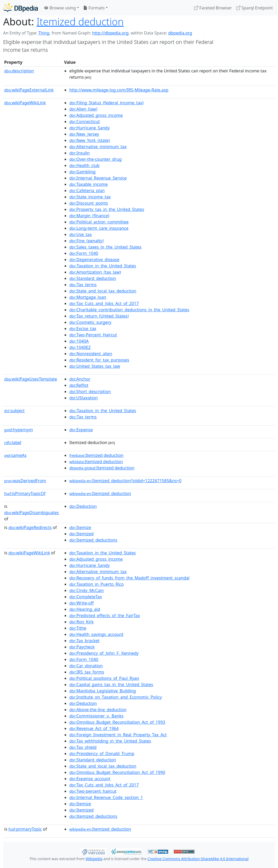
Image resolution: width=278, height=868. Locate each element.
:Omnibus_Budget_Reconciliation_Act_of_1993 (117, 722)
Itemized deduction (80, 21)
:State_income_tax (90, 197)
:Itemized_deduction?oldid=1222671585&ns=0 (125, 481)
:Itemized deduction (96, 455)
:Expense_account (90, 779)
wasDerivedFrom (25, 481)
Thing (44, 33)
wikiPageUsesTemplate (31, 379)
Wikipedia (94, 859)
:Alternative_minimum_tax (98, 147)
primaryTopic (25, 829)
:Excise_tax (83, 329)
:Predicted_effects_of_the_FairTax (105, 616)
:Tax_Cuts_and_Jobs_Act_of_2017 (104, 303)
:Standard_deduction (93, 278)
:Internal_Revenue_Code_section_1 (106, 797)
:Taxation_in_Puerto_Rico (97, 584)
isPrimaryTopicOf (25, 493)
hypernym (19, 430)
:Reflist (79, 385)
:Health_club (84, 165)
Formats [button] (94, 8)
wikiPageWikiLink (25, 103)
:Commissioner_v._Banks (96, 716)
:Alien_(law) (83, 109)
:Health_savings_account (96, 634)
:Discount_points (89, 203)
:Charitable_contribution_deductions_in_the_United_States (129, 310)
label (13, 442)
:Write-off (81, 603)
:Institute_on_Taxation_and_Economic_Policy (116, 697)
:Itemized (81, 534)
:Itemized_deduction (100, 493)
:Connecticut (85, 122)
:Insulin (80, 153)
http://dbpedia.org (110, 33)
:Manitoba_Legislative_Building (103, 691)
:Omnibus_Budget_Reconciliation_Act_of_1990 (117, 772)
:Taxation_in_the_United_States (103, 266)
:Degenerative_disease (94, 260)
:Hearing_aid (85, 609)
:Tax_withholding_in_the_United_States (110, 741)
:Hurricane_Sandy (90, 128)
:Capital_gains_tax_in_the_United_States (111, 685)
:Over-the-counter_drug (95, 159)
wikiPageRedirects (30, 527)
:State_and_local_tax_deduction (103, 291)
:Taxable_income (89, 184)
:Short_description (90, 392)
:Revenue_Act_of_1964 (94, 728)
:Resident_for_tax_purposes (99, 360)
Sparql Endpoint (254, 8)
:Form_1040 (84, 253)
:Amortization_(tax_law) (95, 272)
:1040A (79, 341)
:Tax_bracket (84, 641)
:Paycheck (82, 647)
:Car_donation (86, 666)
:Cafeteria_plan (87, 191)
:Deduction (83, 506)
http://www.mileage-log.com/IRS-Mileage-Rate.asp (119, 90)
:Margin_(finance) (89, 216)
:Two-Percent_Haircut (93, 335)
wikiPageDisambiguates (32, 513)
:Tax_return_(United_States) (99, 316)
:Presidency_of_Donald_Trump (102, 754)
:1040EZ (80, 347)
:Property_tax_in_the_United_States (107, 209)
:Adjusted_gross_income (96, 115)
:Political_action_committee (99, 222)
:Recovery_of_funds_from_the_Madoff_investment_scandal (129, 578)
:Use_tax (81, 234)
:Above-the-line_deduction (98, 710)
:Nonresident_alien (91, 354)
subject (14, 411)
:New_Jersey (84, 134)
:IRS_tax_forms (87, 672)
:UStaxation (84, 398)
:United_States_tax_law (95, 366)
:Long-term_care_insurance (99, 228)
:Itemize (80, 527)
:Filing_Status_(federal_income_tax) (106, 103)
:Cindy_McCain (87, 590)
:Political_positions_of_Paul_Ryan (104, 678)
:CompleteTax (86, 597)
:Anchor (80, 379)
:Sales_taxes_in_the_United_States (105, 247)
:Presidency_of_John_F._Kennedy (104, 653)
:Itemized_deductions (93, 540)
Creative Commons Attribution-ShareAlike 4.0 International (198, 859)
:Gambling (83, 172)
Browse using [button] (60, 8)
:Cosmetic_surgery (90, 322)
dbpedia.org (180, 33)
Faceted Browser (213, 8)
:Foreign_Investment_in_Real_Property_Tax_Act (118, 735)
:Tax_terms (83, 285)
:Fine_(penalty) (86, 241)
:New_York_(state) (90, 140)
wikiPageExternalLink (29, 90)
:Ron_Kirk (81, 622)
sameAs (15, 455)
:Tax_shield (83, 747)
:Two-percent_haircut (93, 791)
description (19, 71)
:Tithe (78, 628)
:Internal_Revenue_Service (98, 178)
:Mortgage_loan (88, 297)
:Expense (81, 430)
